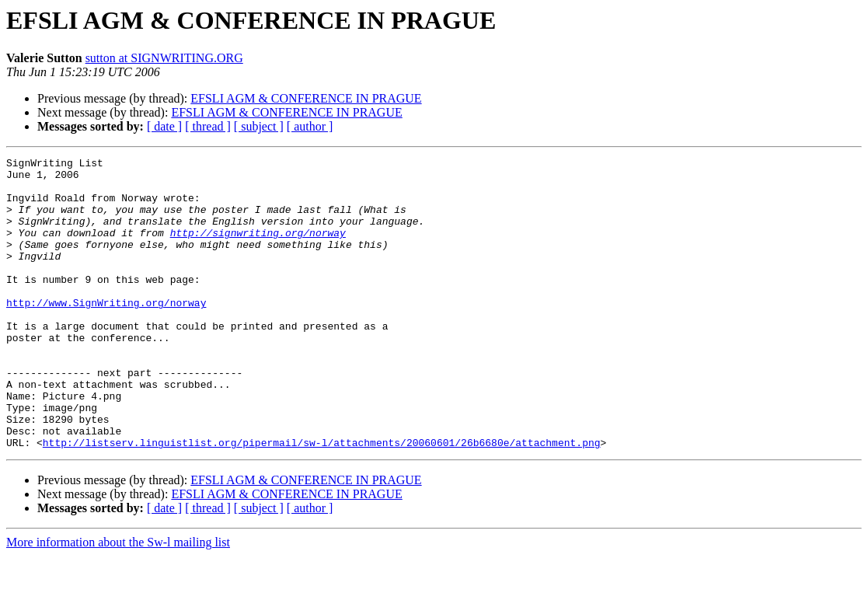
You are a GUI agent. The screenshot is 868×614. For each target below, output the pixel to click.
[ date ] (164, 126)
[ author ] (310, 126)
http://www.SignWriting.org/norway (106, 333)
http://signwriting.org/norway (258, 249)
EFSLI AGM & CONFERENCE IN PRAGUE (306, 98)
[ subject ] (259, 126)
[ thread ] (208, 126)
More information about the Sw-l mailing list (118, 600)
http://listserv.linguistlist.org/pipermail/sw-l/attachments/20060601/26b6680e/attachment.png (322, 501)
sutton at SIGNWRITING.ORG (164, 58)
